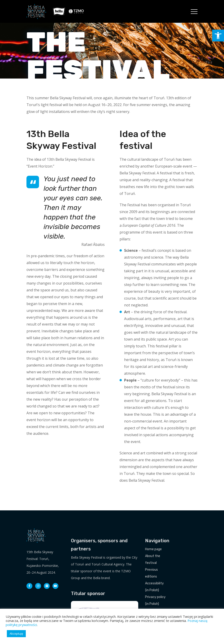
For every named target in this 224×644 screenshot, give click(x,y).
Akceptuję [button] (16, 634)
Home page (153, 549)
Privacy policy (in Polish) (155, 600)
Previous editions (151, 573)
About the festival (153, 559)
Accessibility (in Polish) (154, 587)
